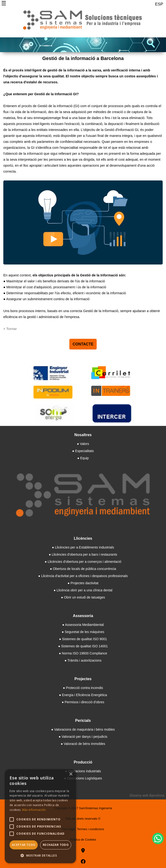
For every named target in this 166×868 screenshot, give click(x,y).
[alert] (40, 816)
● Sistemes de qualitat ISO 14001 (83, 646)
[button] (40, 856)
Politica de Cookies (83, 840)
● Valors (83, 444)
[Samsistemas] (83, 22)
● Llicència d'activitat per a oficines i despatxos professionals (83, 576)
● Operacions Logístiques (83, 778)
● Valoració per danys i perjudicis (83, 737)
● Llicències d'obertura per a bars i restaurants (83, 554)
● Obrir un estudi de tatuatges (83, 597)
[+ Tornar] (10, 329)
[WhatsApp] (158, 838)
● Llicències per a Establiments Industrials (83, 547)
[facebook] (83, 862)
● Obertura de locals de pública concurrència (83, 569)
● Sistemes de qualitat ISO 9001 (83, 639)
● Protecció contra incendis (83, 688)
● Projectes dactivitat (83, 583)
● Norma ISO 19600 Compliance (83, 653)
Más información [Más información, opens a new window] (34, 810)
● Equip (83, 458)
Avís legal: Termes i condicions (83, 829)
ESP (159, 4)
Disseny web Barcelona (147, 795)
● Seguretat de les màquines (83, 632)
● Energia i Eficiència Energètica (83, 695)
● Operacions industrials (83, 771)
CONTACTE (83, 344)
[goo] (83, 851)
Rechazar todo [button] (56, 845)
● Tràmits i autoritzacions (83, 660)
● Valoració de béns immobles (83, 744)
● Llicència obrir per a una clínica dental (83, 590)
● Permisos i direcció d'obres (83, 702)
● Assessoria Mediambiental (83, 625)
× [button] (71, 774)
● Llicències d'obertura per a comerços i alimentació (83, 562)
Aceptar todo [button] (24, 845)
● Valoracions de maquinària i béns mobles (83, 729)
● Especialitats (83, 451)
